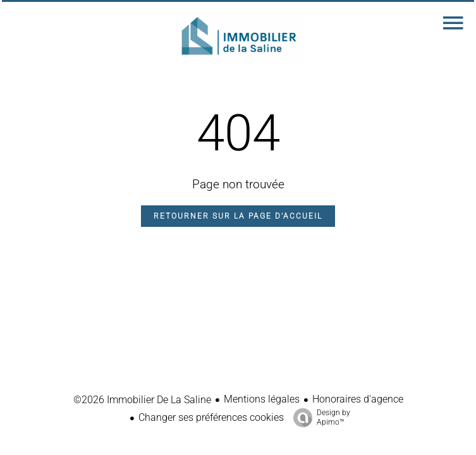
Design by (319, 418)
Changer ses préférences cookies (211, 417)
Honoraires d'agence (358, 399)
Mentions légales (262, 399)
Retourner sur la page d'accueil (238, 216)
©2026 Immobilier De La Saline (142, 400)
